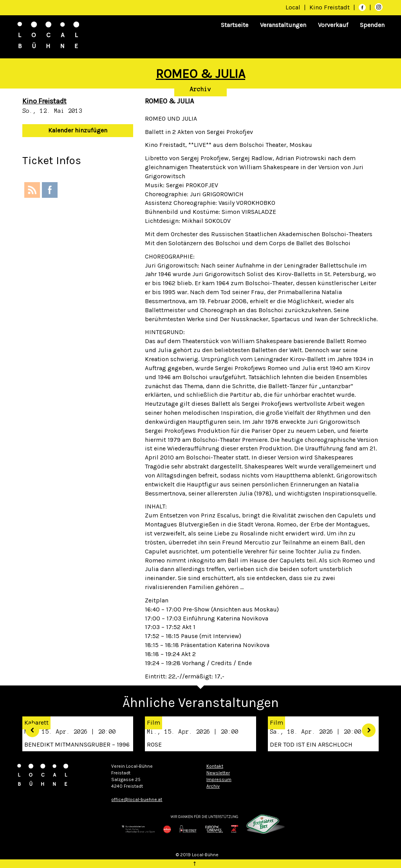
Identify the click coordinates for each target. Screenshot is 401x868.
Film (154, 722)
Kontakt (215, 766)
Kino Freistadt (330, 7)
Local (293, 7)
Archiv (200, 89)
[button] (29, 728)
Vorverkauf (333, 25)
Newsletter (218, 773)
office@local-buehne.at (137, 799)
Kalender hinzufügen (78, 130)
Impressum (219, 779)
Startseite (235, 25)
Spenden (372, 25)
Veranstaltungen (283, 25)
